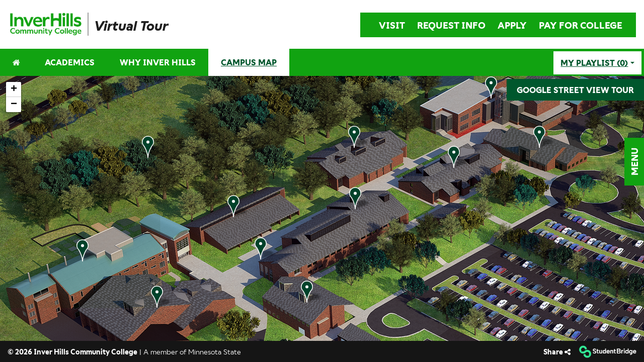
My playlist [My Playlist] (594, 63)
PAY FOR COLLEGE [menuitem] (581, 25)
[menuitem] (48, 24)
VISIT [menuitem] (392, 25)
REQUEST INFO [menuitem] (451, 25)
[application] (322, 208)
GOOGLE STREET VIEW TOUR (575, 90)
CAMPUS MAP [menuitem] (249, 62)
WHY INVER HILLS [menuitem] (158, 62)
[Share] (557, 352)
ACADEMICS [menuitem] (70, 62)
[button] (634, 162)
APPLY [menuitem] (512, 25)
